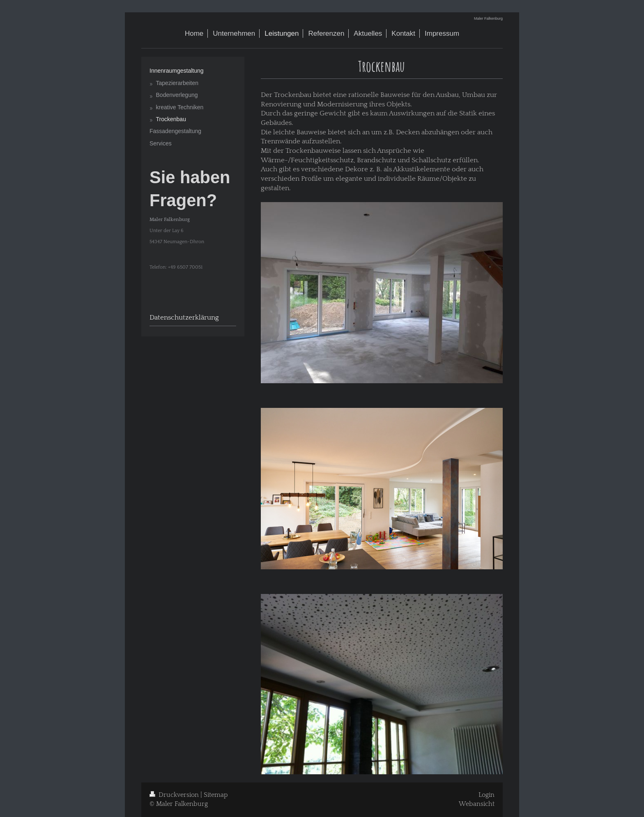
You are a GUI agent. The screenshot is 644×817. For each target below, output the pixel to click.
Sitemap (216, 795)
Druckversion (175, 795)
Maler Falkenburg (488, 18)
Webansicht (477, 804)
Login (486, 795)
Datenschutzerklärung (184, 318)
